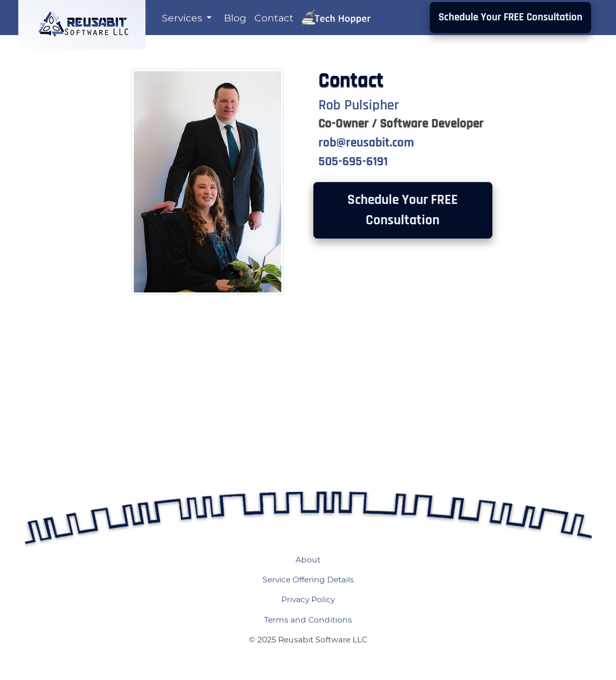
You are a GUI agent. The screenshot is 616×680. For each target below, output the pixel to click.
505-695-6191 (353, 162)
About (308, 560)
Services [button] (183, 18)
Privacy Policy (308, 599)
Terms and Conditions (308, 620)
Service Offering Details (308, 580)
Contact (274, 18)
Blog (235, 18)
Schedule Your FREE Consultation (510, 17)
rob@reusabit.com (366, 143)
